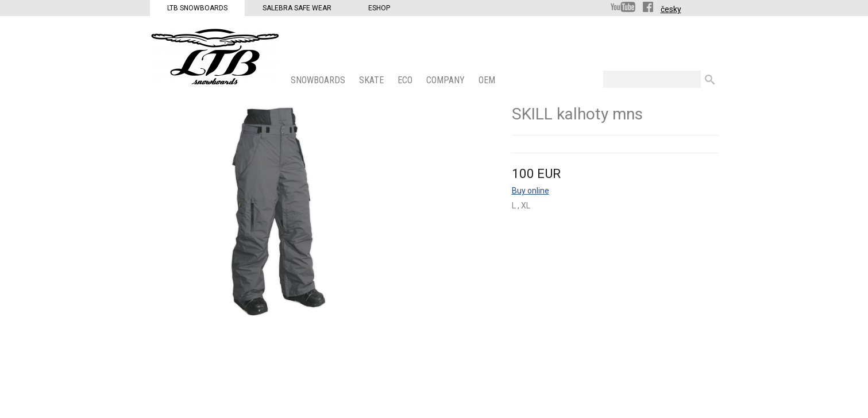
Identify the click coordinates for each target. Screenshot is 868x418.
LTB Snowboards (197, 8)
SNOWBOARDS (319, 80)
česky (671, 9)
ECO (406, 80)
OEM (488, 80)
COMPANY (447, 80)
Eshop (379, 8)
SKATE (373, 80)
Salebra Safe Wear (297, 8)
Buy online (531, 191)
